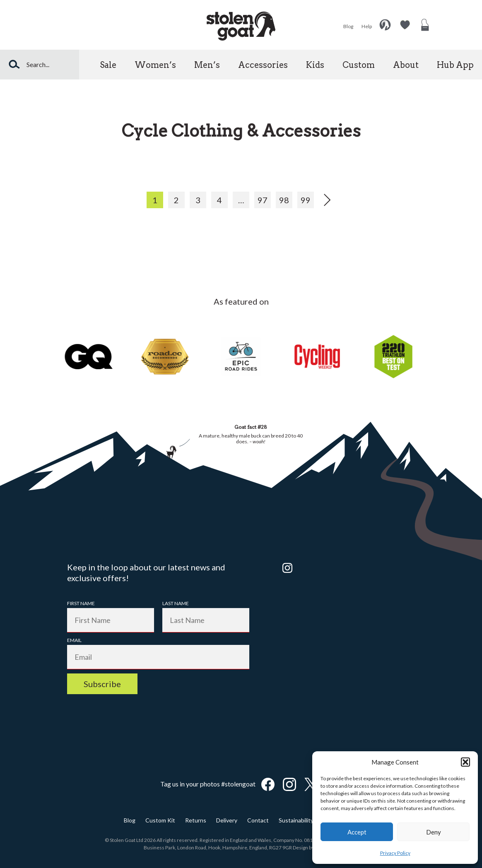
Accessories (263, 65)
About (406, 65)
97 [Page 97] (263, 200)
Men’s (207, 65)
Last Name (176, 603)
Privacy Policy (395, 853)
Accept (357, 832)
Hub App (455, 65)
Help (367, 26)
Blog (348, 26)
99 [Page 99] (306, 200)
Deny (434, 832)
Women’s (155, 65)
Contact (258, 820)
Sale (108, 65)
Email (74, 640)
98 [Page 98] (284, 200)
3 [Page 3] (198, 200)
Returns (196, 820)
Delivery (227, 820)
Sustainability (296, 820)
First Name (81, 603)
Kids (315, 65)
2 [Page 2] (176, 200)
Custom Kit (160, 820)
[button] (465, 762)
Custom (359, 65)
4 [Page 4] (219, 200)
